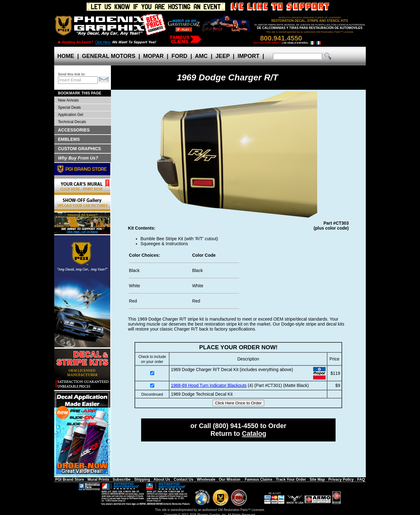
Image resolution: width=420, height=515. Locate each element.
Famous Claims (259, 479)
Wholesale (206, 479)
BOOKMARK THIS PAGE (80, 93)
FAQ (361, 479)
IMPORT (248, 56)
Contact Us (183, 479)
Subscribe (122, 479)
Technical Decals (72, 122)
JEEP (223, 56)
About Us (162, 479)
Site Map (317, 479)
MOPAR (153, 56)
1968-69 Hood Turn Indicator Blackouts (209, 385)
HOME (66, 56)
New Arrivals (68, 100)
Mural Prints (98, 479)
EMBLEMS (69, 139)
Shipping (142, 479)
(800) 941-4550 (236, 426)
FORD (179, 56)
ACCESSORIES (74, 130)
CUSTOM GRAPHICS (79, 149)
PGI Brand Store (70, 479)
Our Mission (229, 479)
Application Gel (71, 115)
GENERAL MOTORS (109, 56)
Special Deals (69, 107)
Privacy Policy (341, 479)
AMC (201, 56)
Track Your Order (291, 479)
